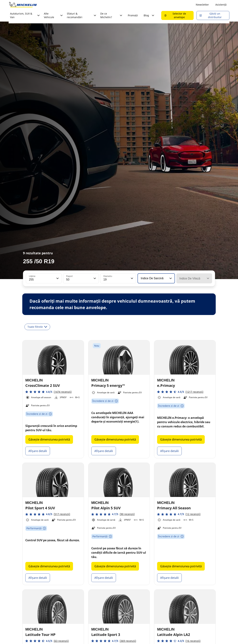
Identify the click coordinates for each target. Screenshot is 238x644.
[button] (57, 278)
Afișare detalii (38, 451)
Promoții (133, 15)
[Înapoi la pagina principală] (23, 5)
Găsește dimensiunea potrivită (49, 439)
